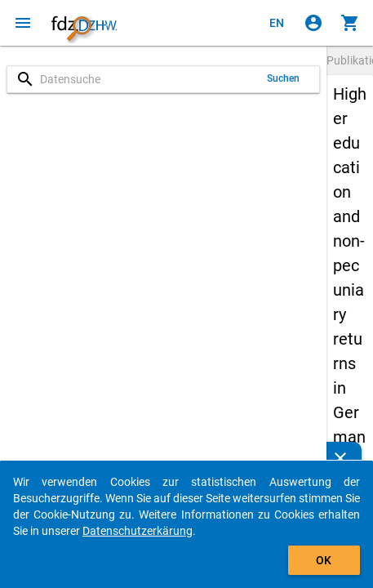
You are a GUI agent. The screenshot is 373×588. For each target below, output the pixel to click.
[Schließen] (340, 458)
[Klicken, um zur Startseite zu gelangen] (84, 23)
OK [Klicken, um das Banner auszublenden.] (324, 560)
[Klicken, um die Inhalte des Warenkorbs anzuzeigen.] (350, 23)
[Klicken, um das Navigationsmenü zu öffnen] (23, 23)
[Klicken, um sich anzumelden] (313, 23)
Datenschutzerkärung (138, 531)
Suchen (284, 78)
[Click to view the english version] (277, 23)
